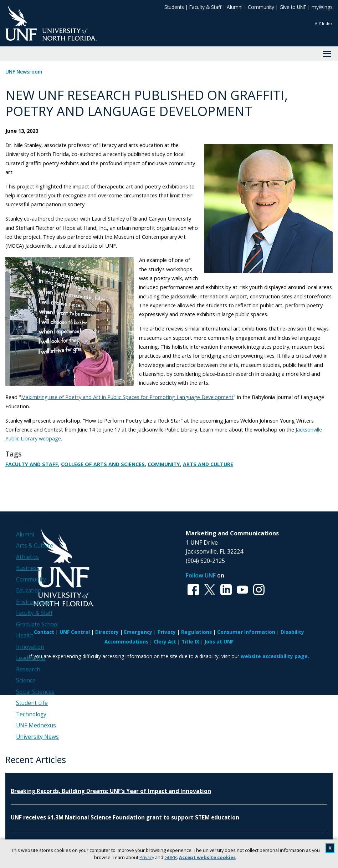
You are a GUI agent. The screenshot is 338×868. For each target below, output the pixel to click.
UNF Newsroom (24, 72)
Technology (31, 714)
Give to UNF (293, 7)
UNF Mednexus (36, 725)
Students (174, 7)
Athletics (27, 557)
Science (26, 680)
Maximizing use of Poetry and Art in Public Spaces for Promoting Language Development (127, 397)
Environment (33, 602)
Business (28, 568)
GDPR (171, 857)
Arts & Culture (35, 546)
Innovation (30, 647)
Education (29, 591)
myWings (322, 7)
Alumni (235, 7)
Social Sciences (35, 692)
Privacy (147, 857)
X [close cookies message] (330, 848)
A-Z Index (324, 23)
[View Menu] (327, 54)
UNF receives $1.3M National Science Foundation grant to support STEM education (125, 817)
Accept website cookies (207, 857)
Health (25, 635)
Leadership (31, 658)
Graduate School (37, 624)
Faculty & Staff (205, 7)
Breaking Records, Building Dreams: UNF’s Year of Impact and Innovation (111, 791)
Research (28, 669)
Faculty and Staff (32, 464)
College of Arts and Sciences (103, 464)
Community (261, 7)
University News (37, 737)
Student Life (32, 703)
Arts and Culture (208, 464)
